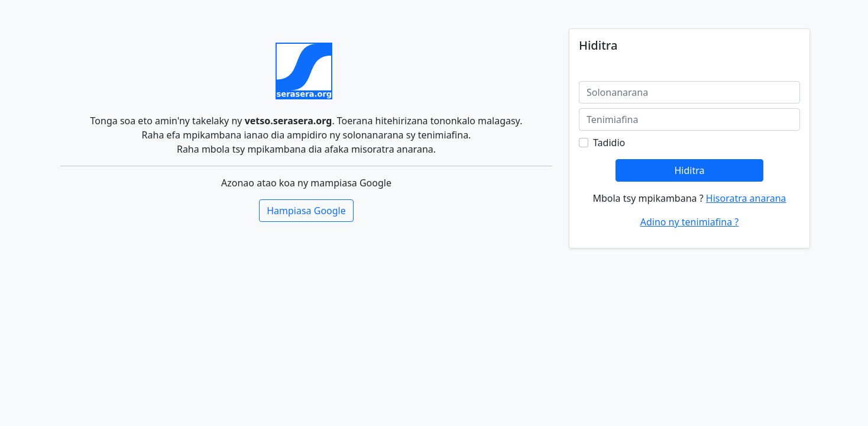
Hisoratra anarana (746, 198)
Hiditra (689, 170)
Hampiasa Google (306, 211)
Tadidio (609, 143)
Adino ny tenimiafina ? (690, 222)
